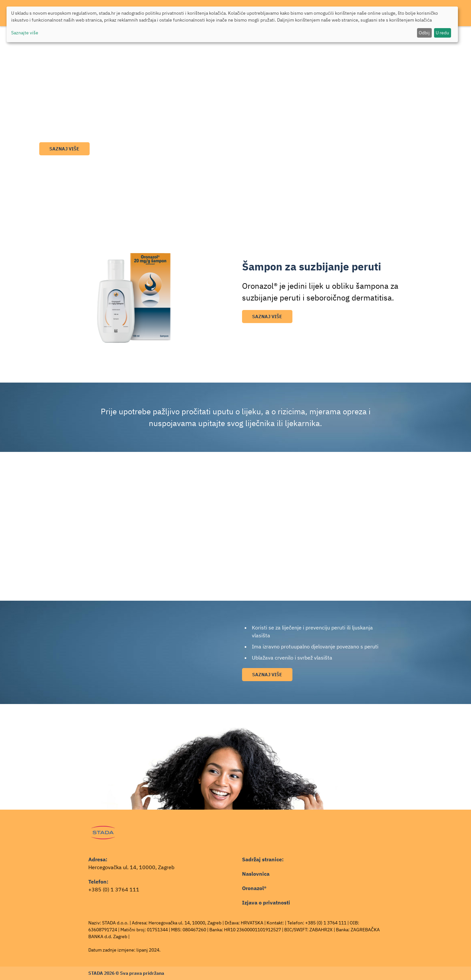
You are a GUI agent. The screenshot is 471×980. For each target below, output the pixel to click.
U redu (442, 33)
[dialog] (232, 24)
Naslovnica (256, 874)
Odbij (424, 33)
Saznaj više (64, 149)
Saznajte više (25, 33)
